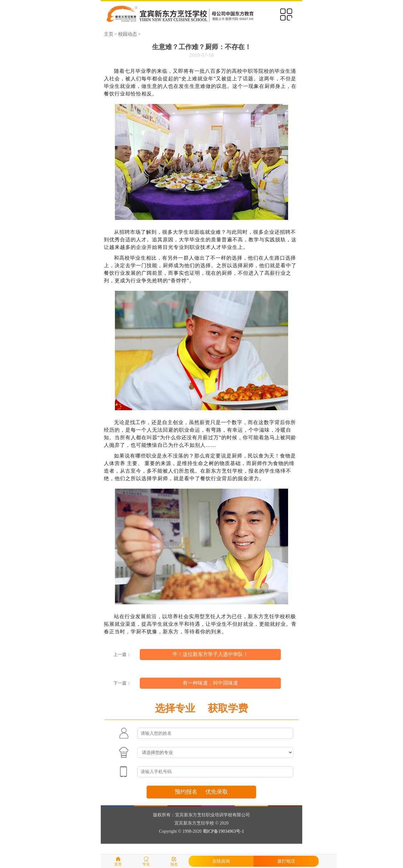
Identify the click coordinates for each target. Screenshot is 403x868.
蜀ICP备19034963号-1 (223, 831)
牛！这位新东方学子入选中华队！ (210, 654)
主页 (109, 34)
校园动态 (128, 34)
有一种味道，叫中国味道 (210, 683)
